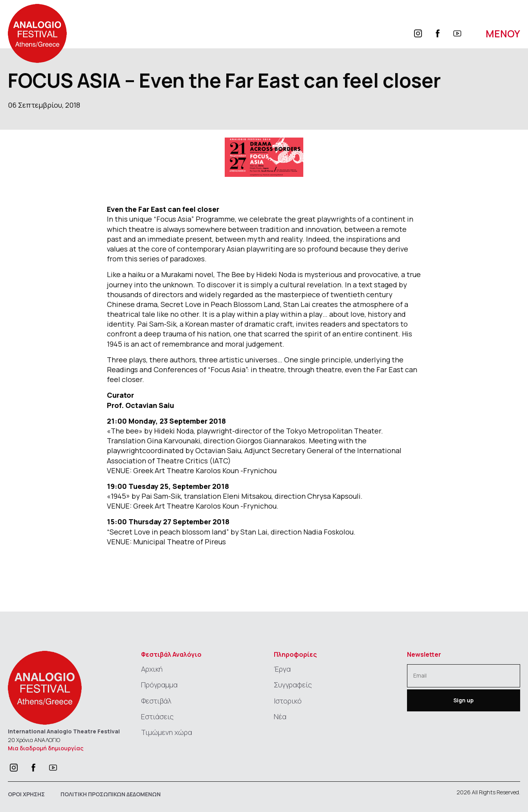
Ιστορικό (288, 701)
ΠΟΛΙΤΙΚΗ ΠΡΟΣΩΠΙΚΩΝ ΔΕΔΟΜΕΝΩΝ (111, 794)
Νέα (280, 716)
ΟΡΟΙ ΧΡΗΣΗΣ (26, 794)
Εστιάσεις (157, 716)
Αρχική (152, 669)
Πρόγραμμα (159, 685)
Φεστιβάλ (156, 701)
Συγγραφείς (293, 685)
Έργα (282, 669)
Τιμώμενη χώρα (167, 732)
